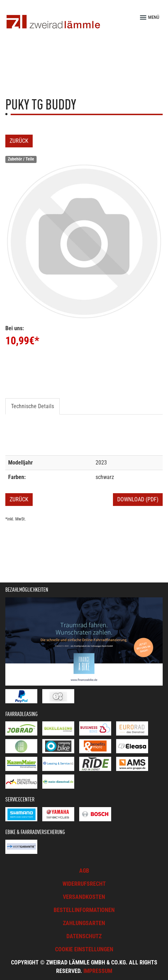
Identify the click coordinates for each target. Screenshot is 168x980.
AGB (84, 871)
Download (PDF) (138, 499)
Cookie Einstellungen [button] (84, 949)
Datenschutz (84, 936)
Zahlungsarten (84, 923)
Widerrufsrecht (84, 884)
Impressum (98, 971)
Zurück (19, 141)
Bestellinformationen (84, 910)
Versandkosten (84, 897)
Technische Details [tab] (32, 406)
